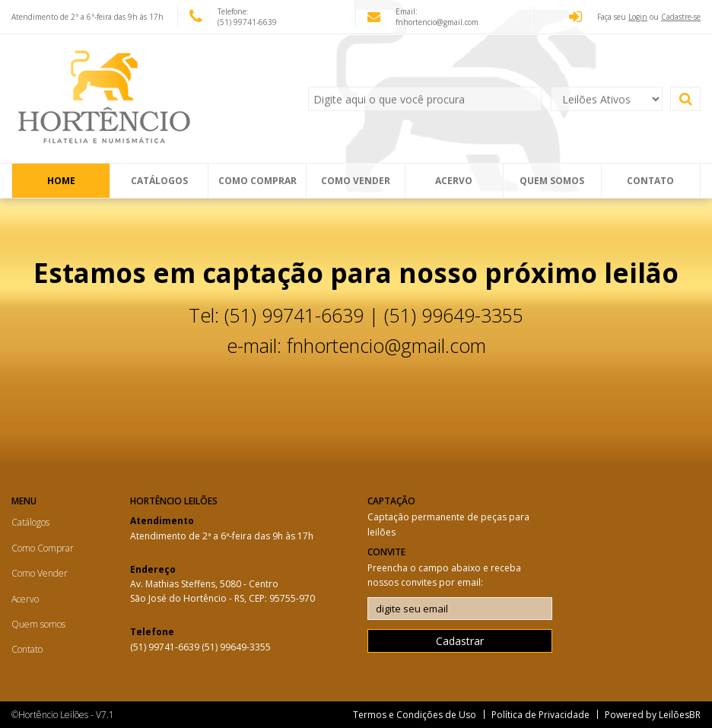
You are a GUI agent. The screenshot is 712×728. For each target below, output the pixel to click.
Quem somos (552, 181)
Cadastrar (460, 641)
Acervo (454, 181)
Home (61, 181)
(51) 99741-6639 (166, 647)
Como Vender (356, 181)
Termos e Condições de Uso (415, 715)
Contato (650, 181)
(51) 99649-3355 (236, 647)
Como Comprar (257, 181)
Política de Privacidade (540, 715)
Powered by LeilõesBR (653, 715)
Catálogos (159, 181)
